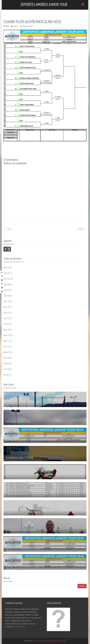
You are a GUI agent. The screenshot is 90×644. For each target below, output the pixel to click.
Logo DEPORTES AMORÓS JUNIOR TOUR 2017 (24, 512)
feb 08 (6, 358)
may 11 (7, 341)
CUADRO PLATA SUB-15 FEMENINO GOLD (22, 566)
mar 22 (6, 279)
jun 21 (6, 313)
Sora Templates (39, 641)
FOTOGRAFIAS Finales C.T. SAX (18, 422)
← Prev (8, 229)
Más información (19, 627)
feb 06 (6, 369)
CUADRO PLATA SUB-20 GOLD (18, 440)
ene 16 (6, 307)
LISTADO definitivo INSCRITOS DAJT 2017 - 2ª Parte (27, 494)
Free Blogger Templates (57, 641)
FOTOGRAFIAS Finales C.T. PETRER (20, 458)
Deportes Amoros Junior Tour (44, 4)
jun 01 (6, 324)
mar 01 (6, 290)
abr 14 (6, 347)
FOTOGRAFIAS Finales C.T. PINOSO (20, 404)
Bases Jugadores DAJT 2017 (17, 476)
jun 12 (6, 318)
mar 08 (6, 284)
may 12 (7, 335)
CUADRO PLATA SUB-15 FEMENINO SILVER (23, 548)
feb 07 (6, 364)
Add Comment (28, 26)
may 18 (7, 330)
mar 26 (6, 273)
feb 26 (6, 296)
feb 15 (6, 301)
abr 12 (6, 267)
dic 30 (6, 375)
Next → (82, 229)
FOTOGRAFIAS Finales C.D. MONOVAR (21, 530)
